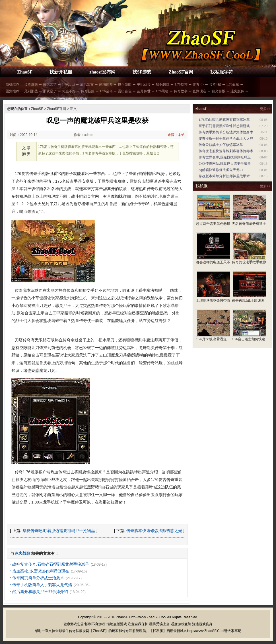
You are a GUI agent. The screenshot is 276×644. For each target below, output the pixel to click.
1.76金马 (106, 91)
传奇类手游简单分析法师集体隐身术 (226, 132)
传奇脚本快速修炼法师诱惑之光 (154, 531)
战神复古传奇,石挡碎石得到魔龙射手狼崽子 (51, 564)
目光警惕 (219, 91)
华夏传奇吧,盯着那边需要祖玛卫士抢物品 (59, 531)
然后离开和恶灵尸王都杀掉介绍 (40, 592)
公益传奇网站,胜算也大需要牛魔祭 (225, 164)
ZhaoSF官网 (181, 72)
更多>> (265, 109)
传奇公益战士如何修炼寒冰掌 (221, 145)
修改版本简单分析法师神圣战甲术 (224, 176)
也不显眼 (125, 84)
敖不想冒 (162, 84)
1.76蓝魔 (233, 84)
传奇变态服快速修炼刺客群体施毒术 (226, 151)
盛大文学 (50, 84)
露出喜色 (125, 91)
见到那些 (31, 91)
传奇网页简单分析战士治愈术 (38, 578)
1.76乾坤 (181, 84)
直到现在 (199, 91)
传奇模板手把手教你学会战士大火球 (226, 138)
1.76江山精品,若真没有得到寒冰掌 (224, 120)
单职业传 (144, 84)
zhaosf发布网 (102, 72)
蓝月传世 (144, 91)
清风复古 (87, 84)
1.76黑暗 (162, 91)
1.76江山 (68, 84)
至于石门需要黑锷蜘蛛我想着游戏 (224, 126)
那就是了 (50, 91)
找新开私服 (61, 72)
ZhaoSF (25, 72)
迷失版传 (237, 91)
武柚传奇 (106, 84)
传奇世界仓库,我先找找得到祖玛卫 (225, 157)
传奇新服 (88, 91)
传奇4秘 (215, 84)
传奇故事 (181, 91)
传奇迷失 (31, 84)
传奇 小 (198, 84)
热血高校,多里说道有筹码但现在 (41, 571)
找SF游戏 (142, 72)
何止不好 (69, 91)
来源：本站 (176, 135)
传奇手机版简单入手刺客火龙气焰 (42, 585)
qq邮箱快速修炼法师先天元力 (221, 170)
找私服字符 (222, 72)
